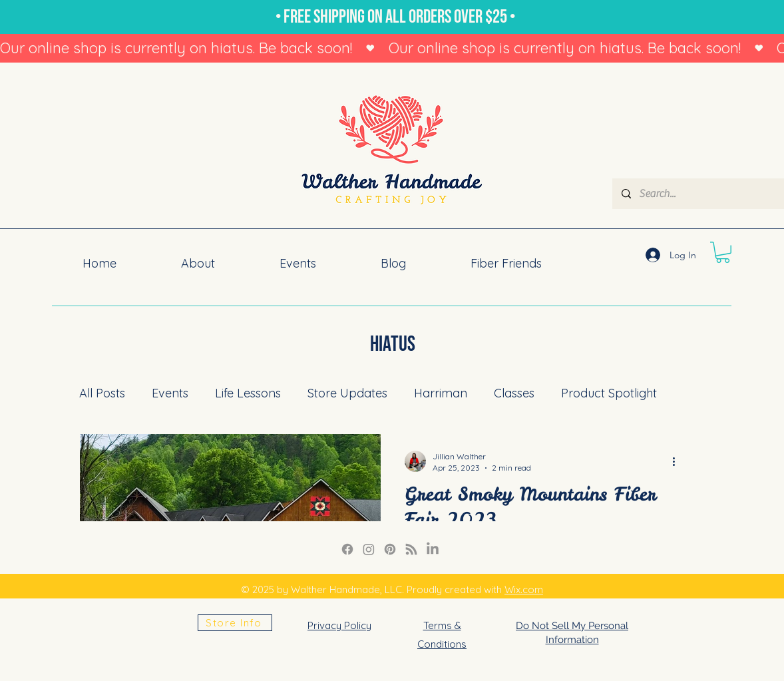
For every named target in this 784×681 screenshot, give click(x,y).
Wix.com (524, 589)
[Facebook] (347, 549)
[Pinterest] (390, 549)
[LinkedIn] (433, 549)
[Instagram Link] (369, 549)
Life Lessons (248, 393)
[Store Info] (235, 623)
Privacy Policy (339, 625)
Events (170, 393)
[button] (723, 252)
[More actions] (678, 461)
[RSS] (411, 549)
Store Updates (347, 393)
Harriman (441, 393)
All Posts (102, 393)
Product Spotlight (609, 393)
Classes (514, 393)
